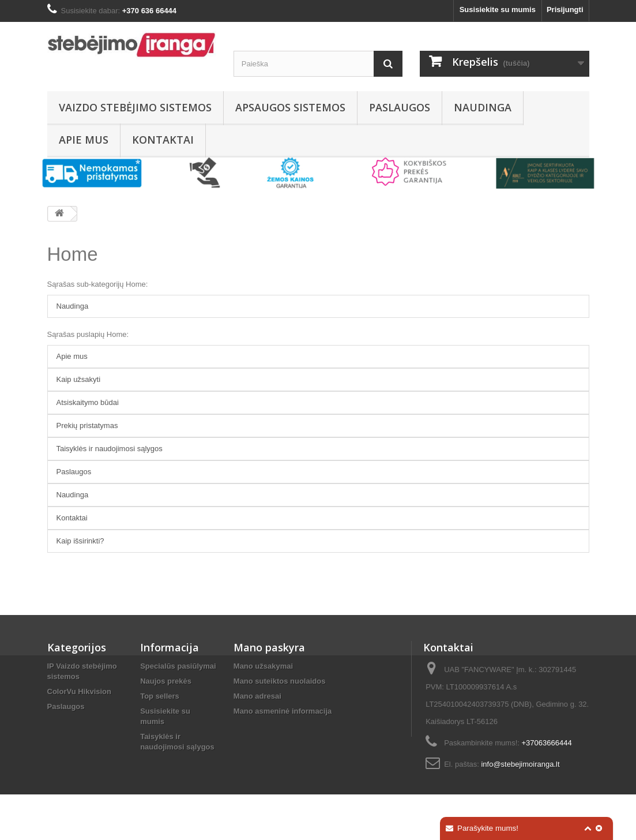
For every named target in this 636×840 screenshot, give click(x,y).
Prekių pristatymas (87, 425)
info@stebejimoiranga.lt (520, 764)
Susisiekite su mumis (498, 10)
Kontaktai (163, 140)
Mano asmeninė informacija (283, 711)
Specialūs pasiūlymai (178, 666)
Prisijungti (565, 10)
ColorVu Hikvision (79, 691)
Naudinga (483, 107)
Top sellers (160, 696)
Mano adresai (257, 696)
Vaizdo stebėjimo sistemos (135, 107)
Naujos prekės (166, 681)
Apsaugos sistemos (290, 107)
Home (73, 254)
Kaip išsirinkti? (80, 541)
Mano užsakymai (263, 666)
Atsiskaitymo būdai (88, 402)
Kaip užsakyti (79, 379)
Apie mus (84, 140)
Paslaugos (400, 107)
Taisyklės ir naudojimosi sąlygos (110, 449)
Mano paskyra (269, 647)
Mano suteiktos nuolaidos (280, 681)
